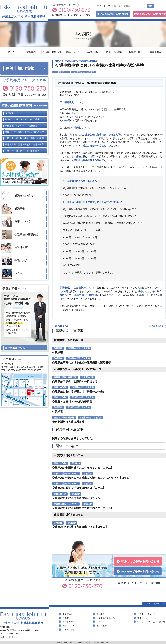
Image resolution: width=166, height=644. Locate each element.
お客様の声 (135, 52)
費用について (73, 52)
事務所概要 (155, 52)
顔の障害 (22, 119)
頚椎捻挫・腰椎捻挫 (21, 126)
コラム (12, 274)
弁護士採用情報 (70, 630)
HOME (10, 52)
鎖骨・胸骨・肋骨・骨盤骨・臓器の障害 (24, 145)
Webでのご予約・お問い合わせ (149, 14)
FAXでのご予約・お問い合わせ (113, 14)
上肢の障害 (24, 138)
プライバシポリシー (146, 614)
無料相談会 (102, 626)
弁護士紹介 (93, 52)
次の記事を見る (156, 326)
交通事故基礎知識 (52, 52)
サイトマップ (103, 6)
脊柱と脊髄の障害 (24, 132)
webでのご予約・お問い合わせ (151, 622)
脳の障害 (9, 113)
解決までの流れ (114, 52)
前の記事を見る (62, 326)
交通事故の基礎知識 (20, 235)
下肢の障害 (22, 151)
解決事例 (31, 52)
